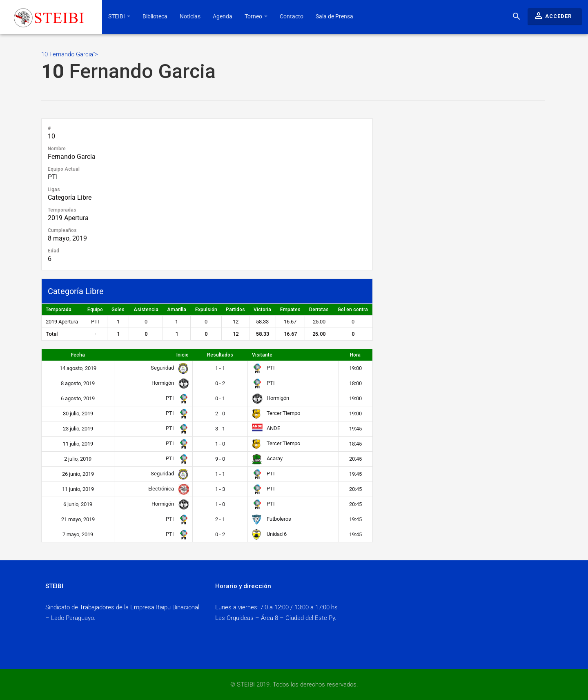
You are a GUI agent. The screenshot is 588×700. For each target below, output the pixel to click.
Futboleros (272, 519)
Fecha (78, 355)
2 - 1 (220, 519)
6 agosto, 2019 (78, 398)
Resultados (220, 355)
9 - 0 (220, 459)
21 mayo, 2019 (78, 519)
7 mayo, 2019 (78, 534)
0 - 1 (220, 398)
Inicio (183, 355)
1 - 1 (220, 368)
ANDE (266, 428)
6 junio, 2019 (78, 504)
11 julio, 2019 (78, 444)
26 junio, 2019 (78, 474)
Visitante (262, 355)
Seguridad (168, 368)
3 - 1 (220, 429)
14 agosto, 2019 (78, 368)
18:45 (355, 444)
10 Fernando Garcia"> (293, 67)
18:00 (355, 383)
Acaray (267, 458)
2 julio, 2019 (78, 459)
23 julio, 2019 (78, 429)
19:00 (355, 368)
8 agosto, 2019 (78, 383)
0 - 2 (220, 383)
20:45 (355, 459)
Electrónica (167, 489)
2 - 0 (220, 414)
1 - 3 (220, 489)
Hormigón (169, 383)
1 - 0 (220, 444)
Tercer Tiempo (276, 413)
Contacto (292, 16)
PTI (53, 177)
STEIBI (119, 16)
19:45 (355, 429)
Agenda (223, 16)
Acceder (553, 16)
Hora (355, 355)
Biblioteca (155, 16)
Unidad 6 (269, 534)
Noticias (190, 16)
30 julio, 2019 (78, 414)
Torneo (256, 16)
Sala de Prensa (334, 16)
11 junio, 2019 (78, 489)
